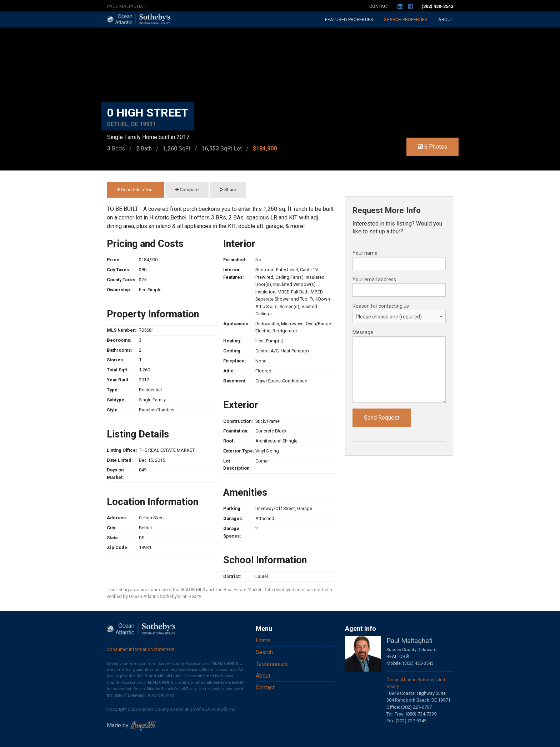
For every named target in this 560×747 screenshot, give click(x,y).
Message (363, 332)
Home (263, 640)
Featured (349, 19)
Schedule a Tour (135, 190)
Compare (187, 190)
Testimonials (272, 664)
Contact (379, 6)
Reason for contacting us (381, 306)
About (446, 19)
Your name (365, 253)
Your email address (374, 279)
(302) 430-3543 (437, 6)
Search (406, 19)
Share (228, 190)
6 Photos (432, 147)
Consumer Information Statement (141, 649)
